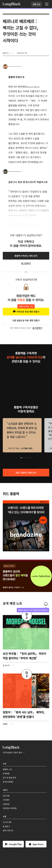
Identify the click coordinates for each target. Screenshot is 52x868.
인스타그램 (7, 822)
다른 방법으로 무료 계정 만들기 (26, 320)
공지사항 (6, 796)
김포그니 (6, 53)
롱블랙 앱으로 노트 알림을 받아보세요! (33, 610)
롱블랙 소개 (7, 769)
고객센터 (6, 800)
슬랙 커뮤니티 (8, 830)
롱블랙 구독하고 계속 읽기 (26, 256)
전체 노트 (36, 4)
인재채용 (6, 773)
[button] (21, 458)
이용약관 (6, 804)
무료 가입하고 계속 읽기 (26, 473)
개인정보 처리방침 (10, 808)
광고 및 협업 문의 (9, 778)
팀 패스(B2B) (8, 782)
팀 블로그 (6, 826)
